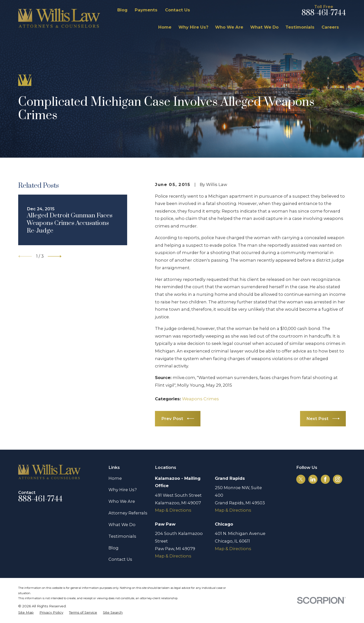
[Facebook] (325, 479)
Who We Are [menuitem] (229, 27)
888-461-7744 (324, 13)
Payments (146, 10)
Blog (122, 10)
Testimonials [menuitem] (300, 27)
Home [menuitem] (165, 27)
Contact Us (178, 10)
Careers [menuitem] (330, 27)
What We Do (122, 525)
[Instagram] (338, 479)
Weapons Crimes (200, 399)
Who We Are (122, 501)
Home (115, 478)
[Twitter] (301, 479)
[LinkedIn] (313, 479)
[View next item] (55, 256)
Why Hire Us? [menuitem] (193, 27)
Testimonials (122, 536)
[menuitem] (26, 612)
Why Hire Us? (123, 490)
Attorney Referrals (128, 513)
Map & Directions (173, 510)
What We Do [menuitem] (264, 27)
